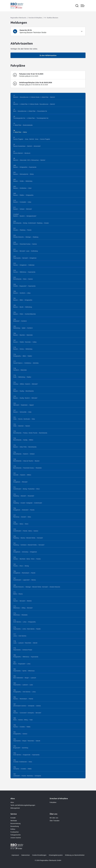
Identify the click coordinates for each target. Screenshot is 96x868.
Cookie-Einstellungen (39, 855)
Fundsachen (15, 832)
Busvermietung (15, 823)
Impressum (15, 855)
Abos (12, 802)
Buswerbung (15, 826)
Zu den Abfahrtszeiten (48, 55)
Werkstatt (14, 821)
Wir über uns (54, 818)
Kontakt (13, 818)
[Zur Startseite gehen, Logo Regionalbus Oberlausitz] (17, 6)
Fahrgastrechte (16, 835)
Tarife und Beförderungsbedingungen (23, 805)
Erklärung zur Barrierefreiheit (75, 855)
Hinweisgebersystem (56, 855)
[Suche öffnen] (77, 6)
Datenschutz (26, 855)
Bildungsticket (15, 808)
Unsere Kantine (16, 838)
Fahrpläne (53, 802)
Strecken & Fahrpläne (35, 18)
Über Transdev (55, 821)
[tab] (48, 31)
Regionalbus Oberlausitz (18, 18)
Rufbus (13, 829)
